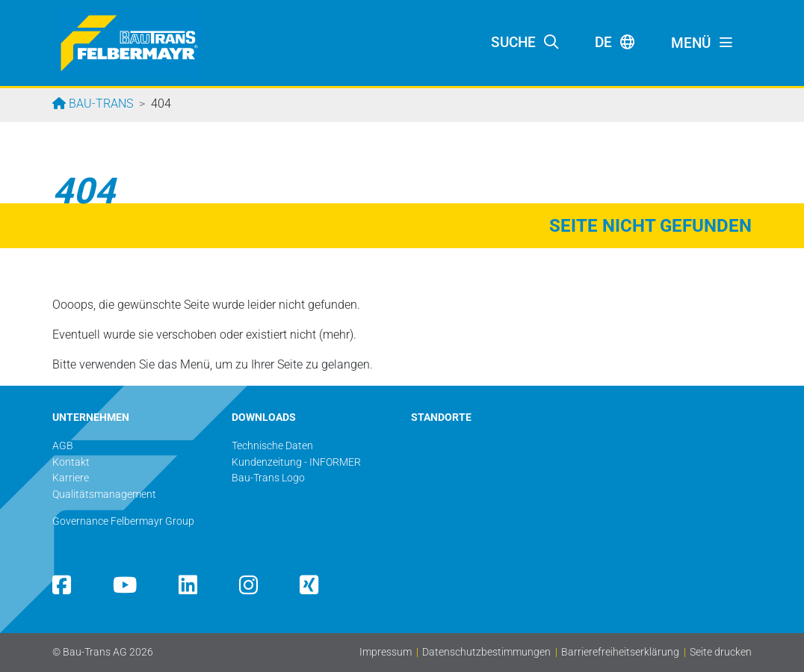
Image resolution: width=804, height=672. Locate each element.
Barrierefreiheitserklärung (620, 652)
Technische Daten (272, 446)
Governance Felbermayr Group (123, 521)
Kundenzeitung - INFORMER (296, 462)
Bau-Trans (99, 104)
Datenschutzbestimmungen (486, 652)
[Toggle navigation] (702, 43)
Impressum (386, 652)
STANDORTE (441, 417)
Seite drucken (721, 652)
